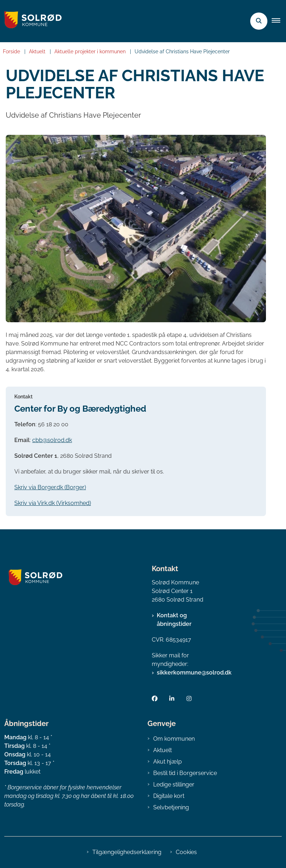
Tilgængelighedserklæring (127, 852)
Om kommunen (174, 739)
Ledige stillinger (174, 784)
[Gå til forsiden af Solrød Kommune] (31, 21)
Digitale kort (169, 796)
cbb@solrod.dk (52, 440)
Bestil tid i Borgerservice (185, 773)
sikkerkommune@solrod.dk (194, 673)
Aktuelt (163, 750)
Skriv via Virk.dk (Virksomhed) (53, 503)
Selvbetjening (171, 807)
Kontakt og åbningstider (174, 620)
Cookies (186, 852)
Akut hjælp (168, 762)
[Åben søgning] (259, 21)
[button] (279, 21)
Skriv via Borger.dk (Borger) (50, 487)
